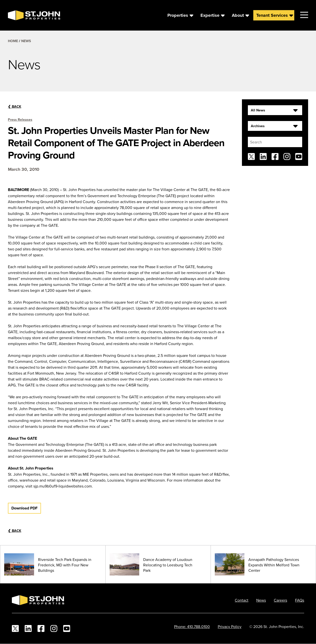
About (238, 15)
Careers (280, 600)
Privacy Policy (230, 627)
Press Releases (20, 120)
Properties (178, 15)
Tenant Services (272, 15)
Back (15, 106)
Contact (242, 600)
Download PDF (24, 508)
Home (13, 41)
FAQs (300, 600)
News (26, 41)
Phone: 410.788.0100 (192, 627)
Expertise (210, 15)
